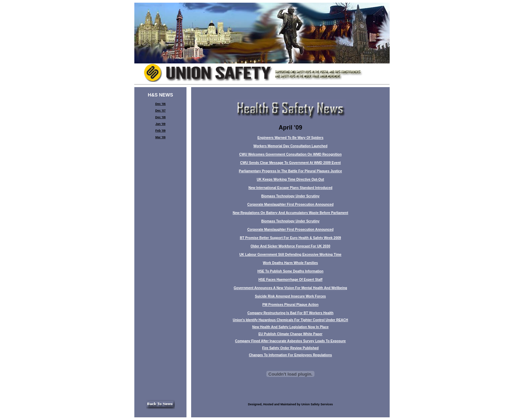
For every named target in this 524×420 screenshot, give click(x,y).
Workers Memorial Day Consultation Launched (290, 146)
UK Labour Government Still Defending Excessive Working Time (290, 255)
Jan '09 (160, 124)
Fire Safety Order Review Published (291, 348)
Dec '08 (160, 117)
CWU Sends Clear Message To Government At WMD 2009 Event (290, 163)
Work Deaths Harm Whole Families (291, 263)
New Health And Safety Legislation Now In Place (291, 327)
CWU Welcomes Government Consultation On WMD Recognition (291, 154)
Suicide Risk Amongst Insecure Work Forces (290, 296)
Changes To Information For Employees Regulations (291, 355)
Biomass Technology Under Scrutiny (290, 196)
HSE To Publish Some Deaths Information (290, 271)
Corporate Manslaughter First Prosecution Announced (290, 204)
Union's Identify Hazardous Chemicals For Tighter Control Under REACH (290, 320)
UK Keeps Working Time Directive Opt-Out (290, 179)
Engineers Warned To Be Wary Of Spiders (290, 138)
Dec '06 (160, 104)
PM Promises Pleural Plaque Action (290, 305)
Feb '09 (161, 131)
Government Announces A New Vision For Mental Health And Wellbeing (290, 288)
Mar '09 (161, 137)
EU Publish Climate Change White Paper (290, 334)
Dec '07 (160, 111)
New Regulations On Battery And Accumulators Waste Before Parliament (290, 213)
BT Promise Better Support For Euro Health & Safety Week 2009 (291, 238)
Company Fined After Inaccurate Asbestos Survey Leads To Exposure (290, 341)
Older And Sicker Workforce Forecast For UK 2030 (290, 246)
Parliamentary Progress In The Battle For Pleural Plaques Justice (290, 171)
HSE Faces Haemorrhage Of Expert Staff (290, 280)
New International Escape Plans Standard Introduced (290, 188)
